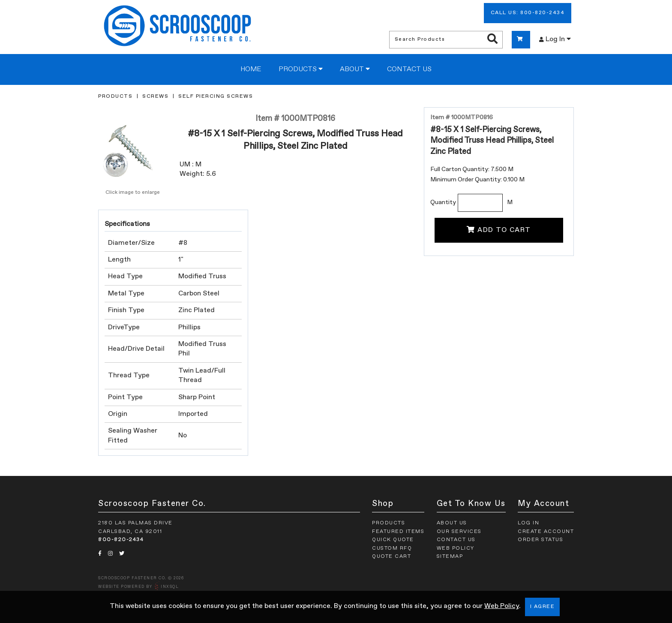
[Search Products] (492, 39)
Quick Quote (393, 540)
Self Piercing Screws (216, 96)
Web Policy (502, 606)
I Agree (543, 607)
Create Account (546, 532)
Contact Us (409, 69)
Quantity (443, 202)
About (355, 69)
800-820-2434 (121, 540)
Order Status (540, 540)
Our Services (459, 532)
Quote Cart (391, 557)
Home (251, 69)
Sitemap (450, 557)
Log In (555, 39)
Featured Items (398, 532)
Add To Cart (499, 230)
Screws (155, 96)
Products (301, 69)
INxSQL (170, 587)
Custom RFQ (392, 548)
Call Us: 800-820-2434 (528, 13)
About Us (452, 523)
